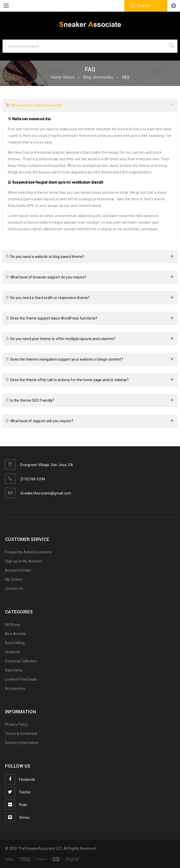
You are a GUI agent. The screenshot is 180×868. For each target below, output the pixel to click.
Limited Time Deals (21, 679)
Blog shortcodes (98, 77)
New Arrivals (15, 634)
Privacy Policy (16, 724)
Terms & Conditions (21, 734)
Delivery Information (22, 743)
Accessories (15, 688)
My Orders (14, 579)
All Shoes (13, 625)
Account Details (18, 570)
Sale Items (14, 670)
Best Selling (15, 643)
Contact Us (14, 589)
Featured (13, 652)
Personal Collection (21, 661)
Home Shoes (63, 77)
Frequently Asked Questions (28, 552)
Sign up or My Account (24, 561)
